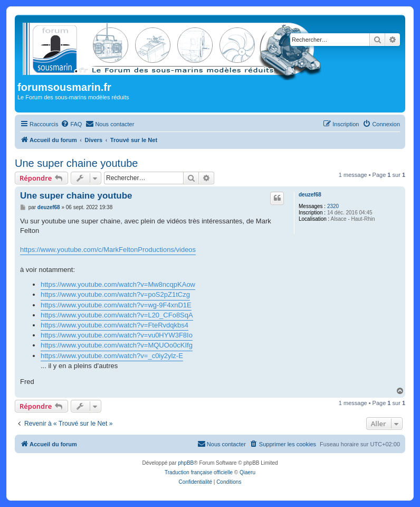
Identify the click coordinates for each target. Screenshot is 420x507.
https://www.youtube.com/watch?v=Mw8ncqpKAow (118, 284)
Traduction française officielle (199, 472)
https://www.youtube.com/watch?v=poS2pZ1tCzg (115, 294)
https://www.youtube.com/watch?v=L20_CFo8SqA (117, 315)
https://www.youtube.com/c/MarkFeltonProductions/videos (108, 250)
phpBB (186, 463)
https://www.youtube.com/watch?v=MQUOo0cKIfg (117, 345)
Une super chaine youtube (77, 163)
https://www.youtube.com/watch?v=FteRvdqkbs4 (114, 325)
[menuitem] (71, 124)
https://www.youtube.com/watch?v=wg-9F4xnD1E (116, 305)
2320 (333, 206)
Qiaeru (247, 472)
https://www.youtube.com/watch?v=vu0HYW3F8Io (117, 335)
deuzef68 (310, 195)
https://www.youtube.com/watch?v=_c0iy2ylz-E (112, 356)
